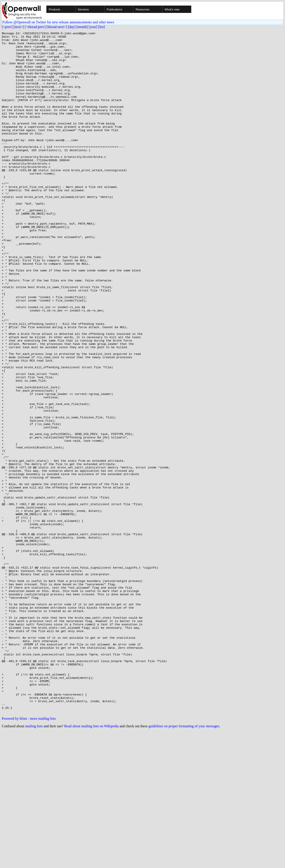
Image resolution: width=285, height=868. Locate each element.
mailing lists (34, 862)
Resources (142, 9)
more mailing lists (43, 855)
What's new (172, 9)
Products (54, 9)
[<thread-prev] (35, 27)
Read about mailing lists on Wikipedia (91, 862)
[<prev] (7, 27)
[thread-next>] (57, 27)
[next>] (19, 27)
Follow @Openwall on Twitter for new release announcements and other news (58, 22)
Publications (114, 9)
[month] (82, 27)
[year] (93, 27)
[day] (72, 27)
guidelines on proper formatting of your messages (184, 862)
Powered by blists (14, 855)
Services (83, 9)
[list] (102, 27)
